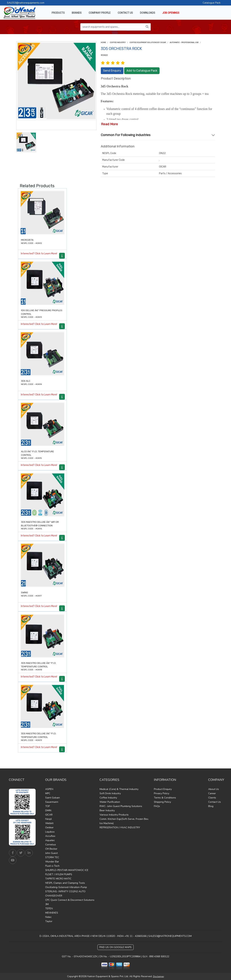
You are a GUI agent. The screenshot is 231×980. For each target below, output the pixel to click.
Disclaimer (159, 976)
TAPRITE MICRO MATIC (58, 879)
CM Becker (51, 849)
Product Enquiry (163, 789)
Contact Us (215, 802)
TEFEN (49, 909)
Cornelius (51, 845)
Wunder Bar (52, 862)
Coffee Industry (118, 42)
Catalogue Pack (212, 3)
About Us (214, 789)
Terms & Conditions (165, 798)
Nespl (49, 819)
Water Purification (110, 802)
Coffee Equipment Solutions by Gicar (148, 42)
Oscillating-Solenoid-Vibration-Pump (66, 887)
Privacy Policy (162, 793)
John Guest (51, 853)
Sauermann (52, 802)
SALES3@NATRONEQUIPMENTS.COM (170, 936)
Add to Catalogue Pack (142, 71)
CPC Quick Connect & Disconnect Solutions (70, 900)
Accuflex (50, 836)
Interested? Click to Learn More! (39, 254)
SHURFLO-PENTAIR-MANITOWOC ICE (67, 870)
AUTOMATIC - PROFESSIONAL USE (184, 42)
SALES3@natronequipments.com (26, 3)
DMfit (48, 810)
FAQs (157, 806)
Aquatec (50, 840)
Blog (211, 806)
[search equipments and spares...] (112, 27)
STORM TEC (52, 857)
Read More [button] (109, 124)
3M (47, 904)
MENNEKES (52, 913)
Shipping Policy (162, 802)
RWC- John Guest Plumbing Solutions (121, 806)
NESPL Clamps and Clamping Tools (65, 883)
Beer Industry (107, 810)
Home (103, 42)
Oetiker (49, 828)
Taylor (49, 921)
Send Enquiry (112, 71)
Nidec (48, 917)
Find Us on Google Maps (115, 947)
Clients (212, 798)
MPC (48, 793)
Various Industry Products (114, 815)
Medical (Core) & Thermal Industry (119, 789)
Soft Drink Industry (110, 793)
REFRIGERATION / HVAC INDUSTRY (120, 828)
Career (212, 793)
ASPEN (49, 789)
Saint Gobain (53, 798)
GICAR (49, 815)
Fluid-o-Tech (52, 866)
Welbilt (49, 823)
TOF (48, 806)
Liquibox (50, 832)
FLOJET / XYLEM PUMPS (59, 874)
